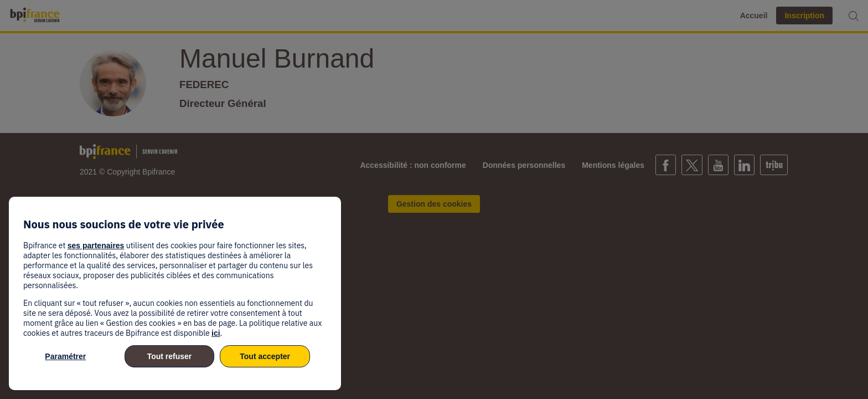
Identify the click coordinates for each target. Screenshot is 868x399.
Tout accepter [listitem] (265, 356)
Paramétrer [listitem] (65, 356)
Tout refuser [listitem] (170, 356)
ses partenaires (96, 245)
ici (216, 333)
